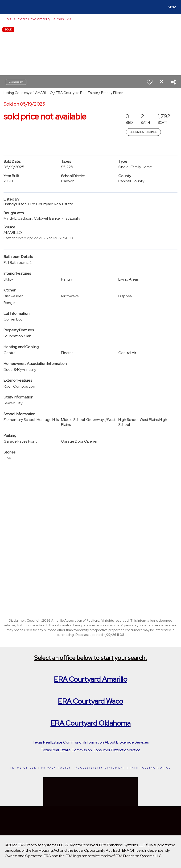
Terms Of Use (23, 768)
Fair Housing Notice (150, 768)
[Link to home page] (5, 7)
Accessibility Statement (101, 768)
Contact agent (16, 82)
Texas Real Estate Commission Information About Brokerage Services (91, 742)
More (172, 7)
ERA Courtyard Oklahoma (91, 723)
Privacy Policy (56, 768)
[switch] (150, 82)
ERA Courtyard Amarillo (91, 679)
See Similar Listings (143, 132)
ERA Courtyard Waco (90, 701)
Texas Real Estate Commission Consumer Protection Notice (91, 750)
